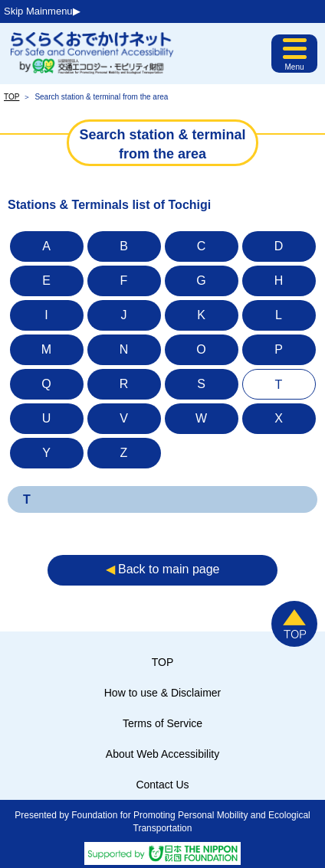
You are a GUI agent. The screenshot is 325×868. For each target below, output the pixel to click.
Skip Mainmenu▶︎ (42, 11)
